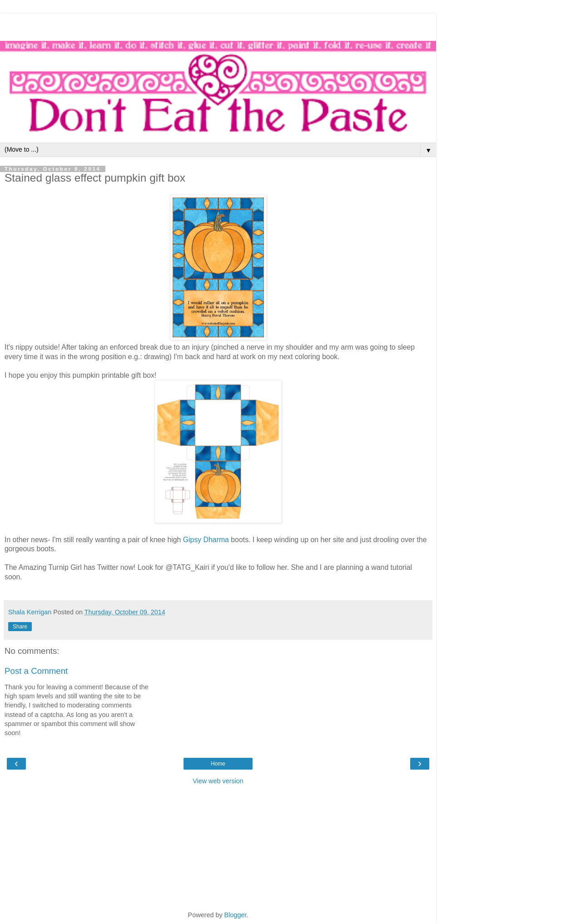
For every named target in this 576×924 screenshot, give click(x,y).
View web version (218, 781)
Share (20, 627)
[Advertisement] (218, 25)
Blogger (236, 915)
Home (218, 764)
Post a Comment (36, 671)
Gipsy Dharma (206, 540)
